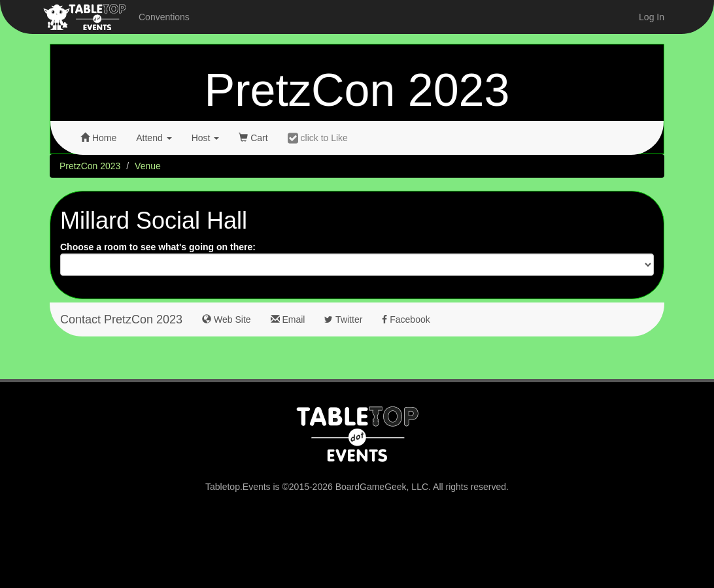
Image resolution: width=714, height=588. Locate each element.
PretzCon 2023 (357, 90)
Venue (148, 166)
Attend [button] (154, 138)
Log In (652, 17)
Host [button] (206, 138)
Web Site (226, 319)
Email (288, 319)
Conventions (164, 17)
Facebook (406, 319)
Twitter (343, 319)
